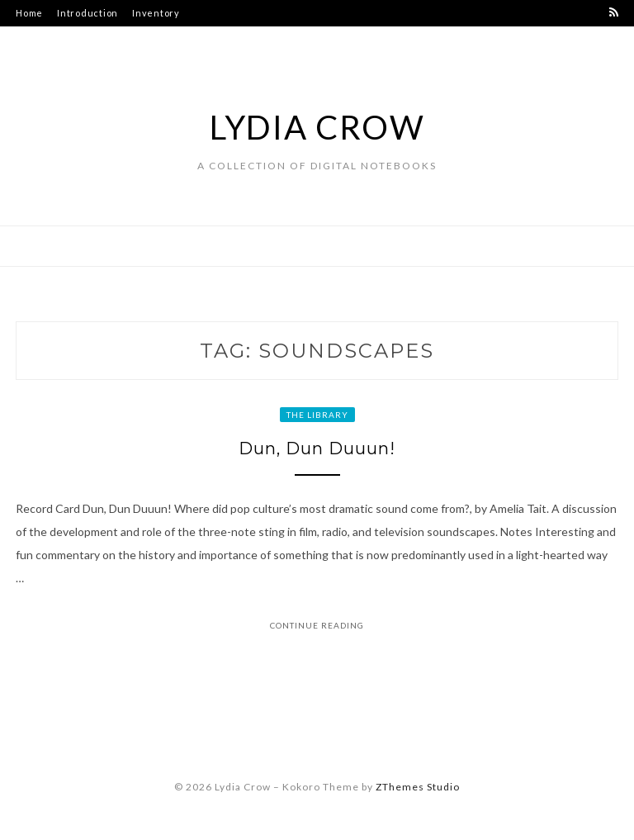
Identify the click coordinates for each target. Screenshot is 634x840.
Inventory (156, 13)
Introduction (88, 13)
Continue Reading (317, 625)
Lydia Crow (317, 127)
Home (29, 13)
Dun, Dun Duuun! (317, 448)
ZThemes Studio (418, 787)
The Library (317, 415)
